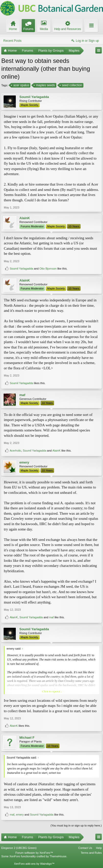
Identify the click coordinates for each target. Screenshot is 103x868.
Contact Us (85, 848)
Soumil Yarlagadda (34, 97)
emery (24, 462)
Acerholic (15, 451)
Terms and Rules (91, 853)
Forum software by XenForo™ (34, 853)
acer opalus (21, 85)
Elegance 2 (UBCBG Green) (19, 848)
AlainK (25, 218)
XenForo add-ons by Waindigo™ (34, 864)
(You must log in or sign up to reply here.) (76, 825)
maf (22, 395)
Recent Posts (12, 41)
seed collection (72, 85)
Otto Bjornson (48, 269)
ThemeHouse (58, 856)
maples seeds (45, 85)
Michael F (27, 738)
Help (99, 848)
